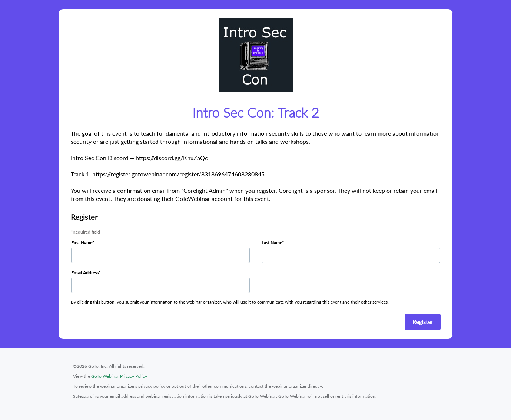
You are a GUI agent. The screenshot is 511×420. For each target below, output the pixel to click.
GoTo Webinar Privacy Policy (119, 376)
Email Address (85, 273)
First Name (82, 243)
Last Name (272, 243)
